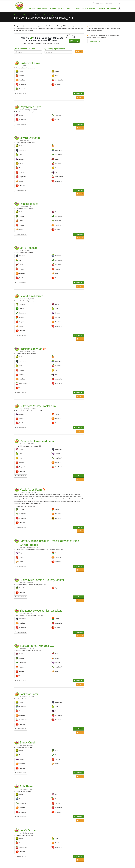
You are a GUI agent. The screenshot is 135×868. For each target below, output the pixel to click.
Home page (31, 8)
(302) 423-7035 (21, 282)
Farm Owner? (112, 8)
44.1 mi (80, 684)
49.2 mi (80, 860)
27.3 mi (80, 238)
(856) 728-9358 (21, 124)
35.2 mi (80, 431)
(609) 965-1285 (21, 428)
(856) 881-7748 (21, 93)
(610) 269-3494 (21, 392)
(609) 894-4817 (21, 597)
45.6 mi (80, 732)
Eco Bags (102, 8)
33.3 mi (80, 339)
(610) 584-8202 (21, 632)
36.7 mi (80, 480)
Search (79, 52)
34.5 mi (80, 396)
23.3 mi (80, 194)
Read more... (79, 93)
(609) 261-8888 (21, 773)
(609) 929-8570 (21, 566)
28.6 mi (80, 286)
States (69, 8)
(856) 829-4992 (21, 476)
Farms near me (42, 8)
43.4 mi (80, 601)
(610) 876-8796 (21, 190)
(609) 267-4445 (21, 680)
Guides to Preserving (89, 8)
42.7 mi (80, 570)
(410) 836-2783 (21, 856)
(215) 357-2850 (21, 817)
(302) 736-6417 (21, 234)
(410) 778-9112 (21, 729)
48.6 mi (80, 820)
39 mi (81, 531)
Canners (77, 8)
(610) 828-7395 (21, 527)
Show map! (74, 41)
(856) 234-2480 (21, 335)
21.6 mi (80, 128)
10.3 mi (80, 97)
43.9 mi (80, 636)
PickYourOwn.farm (95, 41)
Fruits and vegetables (57, 8)
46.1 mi (80, 776)
